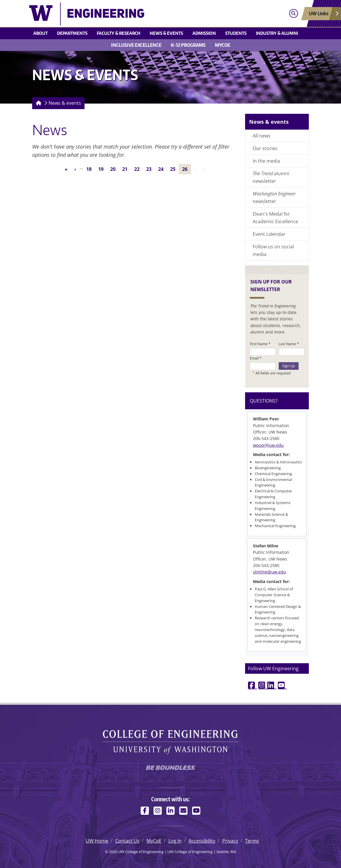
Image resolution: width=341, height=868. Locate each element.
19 (103, 169)
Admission (204, 33)
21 (126, 169)
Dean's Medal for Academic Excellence (275, 218)
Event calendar (269, 234)
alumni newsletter (271, 177)
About (41, 33)
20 (114, 169)
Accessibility (202, 841)
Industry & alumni (277, 33)
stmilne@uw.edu (269, 572)
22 (138, 169)
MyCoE (223, 45)
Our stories (265, 148)
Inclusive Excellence (136, 45)
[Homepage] (37, 103)
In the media (266, 161)
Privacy (230, 841)
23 (150, 169)
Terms (252, 841)
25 (174, 169)
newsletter (274, 197)
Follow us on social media (273, 250)
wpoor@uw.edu (268, 445)
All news (262, 136)
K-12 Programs (188, 45)
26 (186, 169)
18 (91, 169)
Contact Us (127, 841)
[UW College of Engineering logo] (135, 14)
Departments (72, 33)
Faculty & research (119, 33)
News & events (166, 33)
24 (162, 169)
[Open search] (293, 14)
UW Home (97, 841)
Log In (175, 841)
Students (236, 33)
